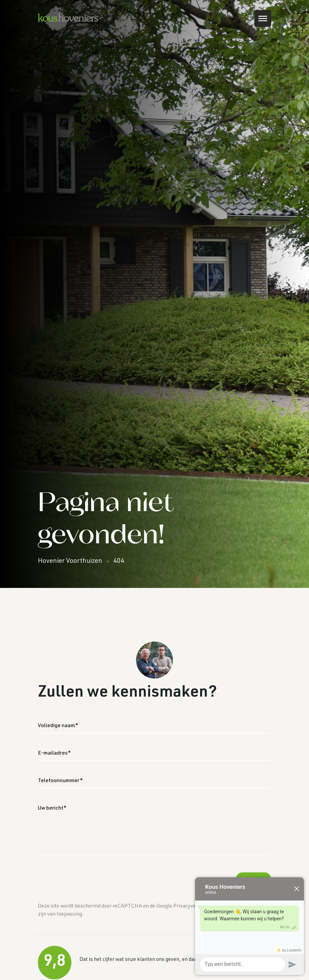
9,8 (55, 962)
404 (119, 561)
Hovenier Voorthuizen (70, 561)
